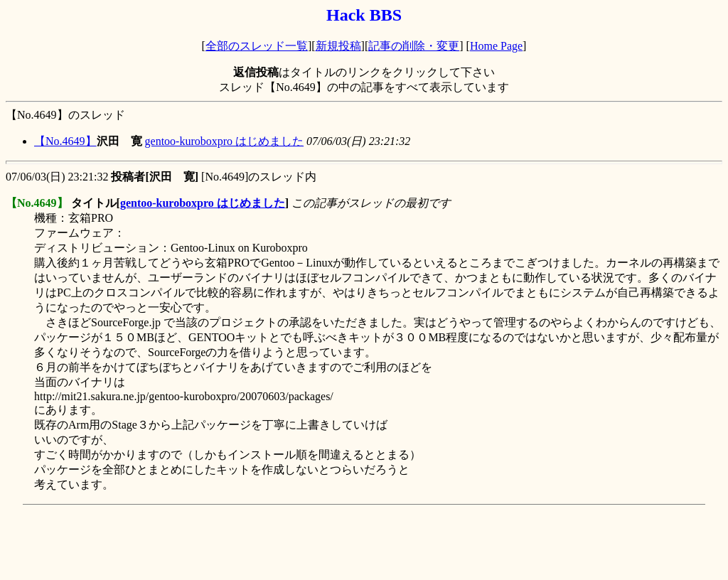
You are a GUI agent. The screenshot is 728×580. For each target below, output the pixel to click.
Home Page (496, 46)
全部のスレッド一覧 (257, 46)
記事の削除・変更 (414, 46)
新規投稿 (338, 46)
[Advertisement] (264, 542)
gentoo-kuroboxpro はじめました (225, 141)
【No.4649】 (65, 141)
